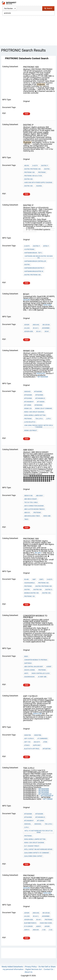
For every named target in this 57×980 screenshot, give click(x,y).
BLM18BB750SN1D (30, 923)
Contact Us (48, 969)
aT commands (42, 739)
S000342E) (38, 824)
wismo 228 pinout (31, 430)
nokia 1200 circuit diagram (34, 412)
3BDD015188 (28, 496)
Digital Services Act (34, 969)
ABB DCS (27, 513)
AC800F (49, 667)
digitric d (49, 590)
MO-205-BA (46, 325)
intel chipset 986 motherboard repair (38, 849)
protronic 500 (29, 172)
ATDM (45, 742)
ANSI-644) (36, 325)
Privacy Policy (31, 967)
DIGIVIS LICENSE (30, 670)
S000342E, (27, 824)
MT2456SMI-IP (29, 402)
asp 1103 (27, 742)
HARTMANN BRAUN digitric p (34, 268)
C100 (44, 930)
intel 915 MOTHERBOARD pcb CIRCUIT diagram (39, 832)
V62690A (39, 186)
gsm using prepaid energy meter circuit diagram (39, 426)
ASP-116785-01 (29, 739)
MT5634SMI (39, 395)
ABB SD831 (39, 496)
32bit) (41, 579)
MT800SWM (38, 405)
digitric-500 (28, 179)
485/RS (26, 166)
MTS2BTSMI (47, 749)
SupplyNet (37, 745)
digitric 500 (28, 186)
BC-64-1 (39, 331)
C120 (51, 930)
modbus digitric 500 (31, 593)
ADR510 (27, 930)
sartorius (28, 663)
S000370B (37, 714)
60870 (26, 673)
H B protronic (29, 249)
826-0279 (37, 742)
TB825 (26, 519)
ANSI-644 (47, 305)
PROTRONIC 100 (29, 596)
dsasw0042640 (29, 677)
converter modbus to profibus (36, 660)
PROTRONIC (42, 172)
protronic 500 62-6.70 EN (33, 176)
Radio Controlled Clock (41, 673)
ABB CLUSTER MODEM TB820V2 (34, 509)
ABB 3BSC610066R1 (31, 499)
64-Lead (27, 328)
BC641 (47, 331)
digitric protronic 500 (32, 169)
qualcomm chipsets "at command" (37, 853)
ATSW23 (27, 745)
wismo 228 (28, 408)
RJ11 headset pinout (32, 846)
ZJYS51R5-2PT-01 (30, 422)
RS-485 (38, 553)
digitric (47, 169)
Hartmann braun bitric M (34, 271)
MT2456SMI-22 (40, 398)
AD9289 (26, 300)
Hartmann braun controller (35, 261)
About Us (28, 972)
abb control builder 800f (34, 667)
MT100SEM (41, 402)
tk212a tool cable (31, 502)
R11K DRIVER (28, 926)
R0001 (26, 656)
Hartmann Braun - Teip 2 (33, 253)
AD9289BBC (46, 328)
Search (48, 8)
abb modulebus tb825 (32, 516)
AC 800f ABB (42, 677)
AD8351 (39, 926)
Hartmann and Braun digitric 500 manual (39, 257)
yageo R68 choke (46, 923)
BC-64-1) (36, 328)
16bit (34, 579)
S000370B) (38, 735)
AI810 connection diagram (34, 506)
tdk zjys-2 (39, 419)
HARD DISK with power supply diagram (38, 182)
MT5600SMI (43, 377)
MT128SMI (28, 405)
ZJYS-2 (49, 419)
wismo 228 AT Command (44, 408)
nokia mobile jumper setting (35, 415)
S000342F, (41, 373)
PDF (27, 114)
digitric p (45, 166)
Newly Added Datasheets (12, 967)
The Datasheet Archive (9, 3)
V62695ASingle (29, 583)
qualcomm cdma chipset (33, 856)
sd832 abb (47, 516)
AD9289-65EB (28, 331)
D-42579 (35, 166)
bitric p (46, 246)
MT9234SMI (28, 398)
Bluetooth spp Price (32, 749)
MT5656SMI (28, 395)
